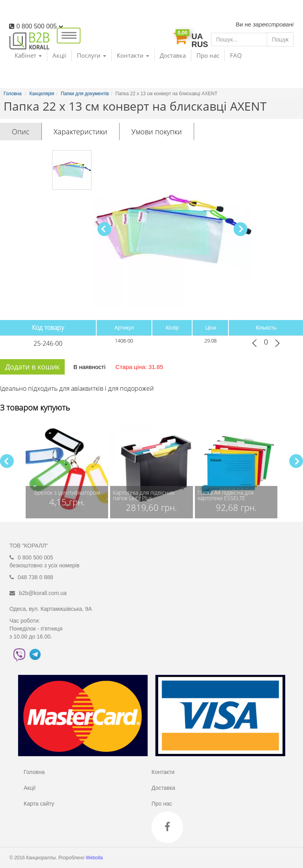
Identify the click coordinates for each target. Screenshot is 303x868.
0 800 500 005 (40, 26)
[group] (67, 469)
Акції (59, 55)
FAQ (236, 55)
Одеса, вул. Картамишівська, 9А (51, 609)
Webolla (95, 858)
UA (197, 36)
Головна (34, 772)
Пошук (280, 39)
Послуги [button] (92, 55)
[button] (240, 229)
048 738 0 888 (36, 577)
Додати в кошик (32, 367)
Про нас (208, 55)
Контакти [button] (133, 55)
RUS (200, 44)
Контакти (163, 772)
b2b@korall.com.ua (43, 593)
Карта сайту (39, 804)
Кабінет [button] (28, 55)
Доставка (173, 55)
